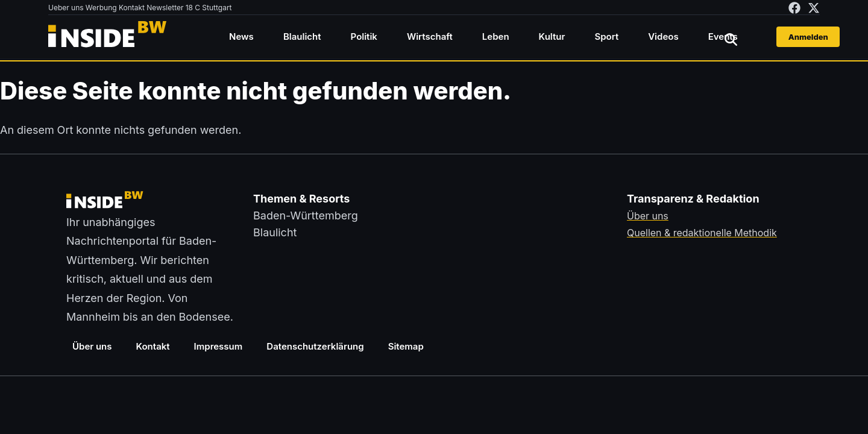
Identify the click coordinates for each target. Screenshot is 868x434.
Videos (663, 36)
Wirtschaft (430, 36)
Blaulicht (302, 36)
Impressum (219, 346)
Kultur (552, 36)
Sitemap (406, 346)
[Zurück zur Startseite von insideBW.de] (108, 37)
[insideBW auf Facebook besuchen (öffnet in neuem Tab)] (794, 8)
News (241, 36)
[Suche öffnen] (731, 39)
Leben (496, 36)
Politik (364, 36)
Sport (606, 36)
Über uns (92, 346)
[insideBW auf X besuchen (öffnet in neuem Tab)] (814, 8)
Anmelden (808, 37)
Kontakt (153, 346)
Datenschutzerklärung (315, 346)
